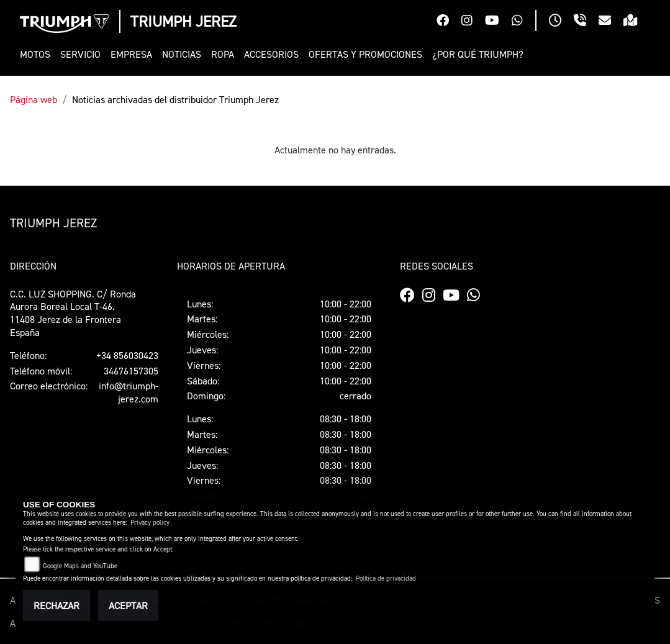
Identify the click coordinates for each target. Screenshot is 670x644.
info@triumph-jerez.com (129, 392)
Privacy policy (150, 523)
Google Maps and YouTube (80, 566)
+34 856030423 (127, 355)
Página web (34, 99)
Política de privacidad (386, 578)
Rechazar (57, 605)
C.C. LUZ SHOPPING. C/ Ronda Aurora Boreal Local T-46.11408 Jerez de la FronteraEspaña (73, 313)
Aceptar (128, 605)
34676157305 (131, 371)
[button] (38, 54)
